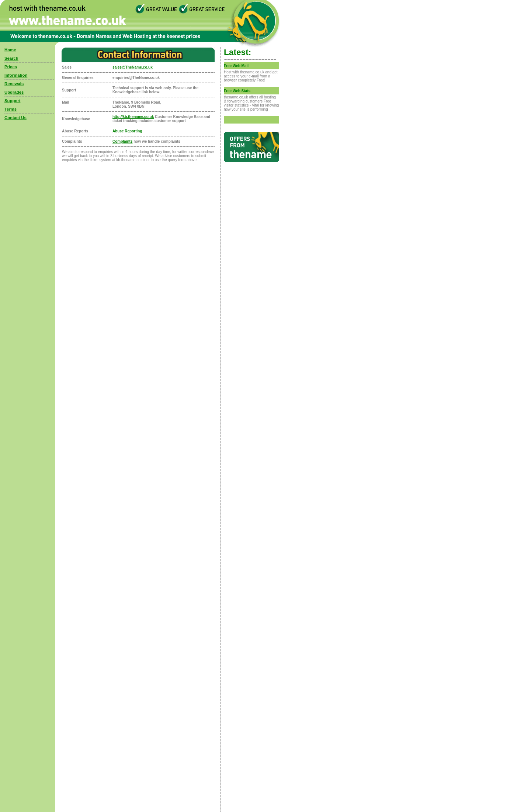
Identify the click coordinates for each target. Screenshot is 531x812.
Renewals (14, 84)
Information (16, 75)
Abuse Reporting (127, 131)
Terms (11, 109)
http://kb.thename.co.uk (133, 117)
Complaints (122, 141)
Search (11, 58)
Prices (11, 67)
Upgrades (14, 92)
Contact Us (15, 118)
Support (12, 101)
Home (10, 50)
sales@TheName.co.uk (133, 67)
